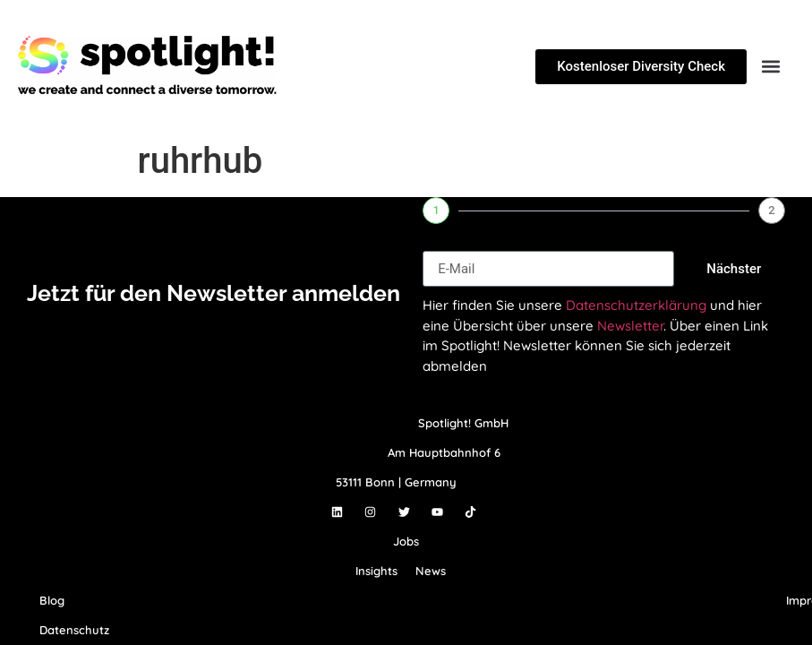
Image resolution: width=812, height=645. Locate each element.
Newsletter (630, 326)
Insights (376, 571)
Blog (52, 600)
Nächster (734, 269)
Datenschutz (74, 630)
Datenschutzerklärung (636, 305)
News (431, 571)
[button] (770, 67)
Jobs (406, 541)
